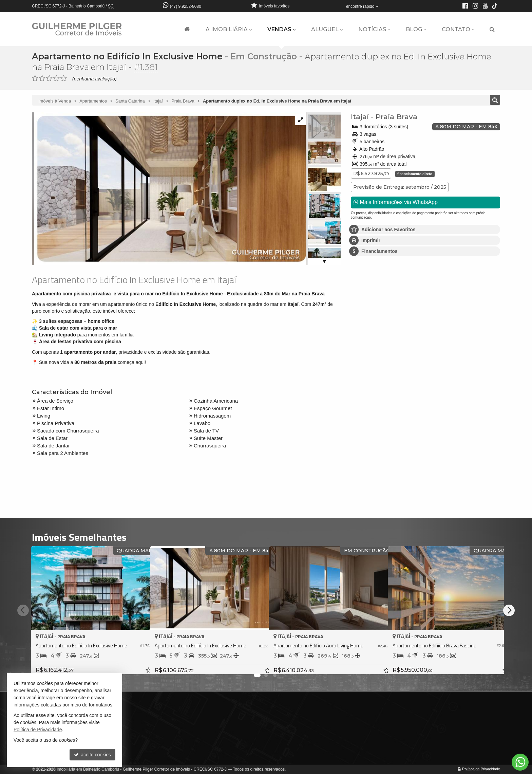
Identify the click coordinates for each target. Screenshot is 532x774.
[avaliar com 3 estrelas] (49, 78)
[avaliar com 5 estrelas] (64, 78)
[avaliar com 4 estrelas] (56, 78)
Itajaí (360, 116)
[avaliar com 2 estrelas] (42, 78)
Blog (416, 29)
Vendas (281, 29)
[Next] (509, 610)
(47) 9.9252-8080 (186, 6)
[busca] (492, 30)
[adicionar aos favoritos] (137, 663)
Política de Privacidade (481, 769)
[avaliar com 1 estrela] (35, 78)
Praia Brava (396, 116)
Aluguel (327, 29)
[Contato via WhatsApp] (520, 762)
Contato (458, 29)
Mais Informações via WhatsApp (396, 202)
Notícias (374, 29)
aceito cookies (92, 755)
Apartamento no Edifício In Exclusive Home (127, 56)
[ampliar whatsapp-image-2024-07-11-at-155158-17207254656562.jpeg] (169, 188)
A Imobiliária (229, 29)
